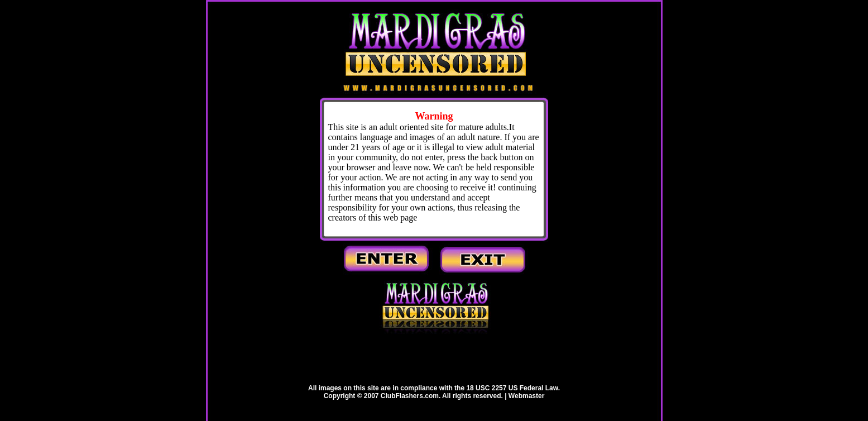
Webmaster (526, 396)
